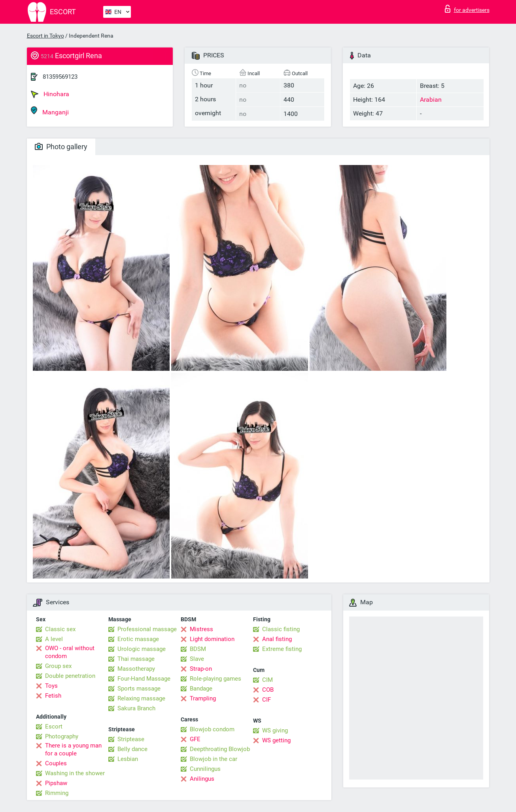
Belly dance (132, 749)
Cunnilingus (205, 769)
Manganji (50, 111)
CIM (267, 680)
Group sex (58, 666)
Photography (62, 736)
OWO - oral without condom (70, 652)
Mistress (201, 629)
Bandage (201, 689)
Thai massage (136, 659)
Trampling (203, 698)
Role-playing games (215, 679)
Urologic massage (142, 649)
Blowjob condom (212, 729)
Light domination (212, 639)
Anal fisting (277, 639)
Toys (51, 686)
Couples (56, 763)
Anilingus (202, 779)
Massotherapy (136, 669)
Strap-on (201, 669)
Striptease (131, 739)
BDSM (198, 649)
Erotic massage (138, 639)
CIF (267, 700)
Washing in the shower (75, 773)
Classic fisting (281, 629)
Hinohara (50, 94)
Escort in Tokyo (45, 36)
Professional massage (147, 629)
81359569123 (60, 77)
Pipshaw (56, 783)
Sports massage (139, 689)
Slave (197, 659)
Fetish (53, 696)
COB (268, 690)
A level (54, 639)
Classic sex (60, 629)
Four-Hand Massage (144, 679)
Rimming (57, 793)
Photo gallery (61, 147)
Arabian (431, 100)
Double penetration (70, 676)
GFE (195, 739)
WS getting (276, 740)
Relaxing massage (141, 698)
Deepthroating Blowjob (220, 749)
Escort (54, 727)
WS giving (275, 730)
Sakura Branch (136, 708)
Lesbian (128, 759)
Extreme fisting (282, 649)
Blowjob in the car (214, 759)
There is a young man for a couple (73, 749)
